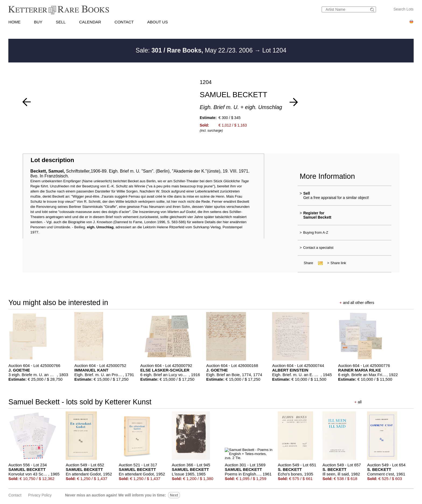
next (174, 495)
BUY (38, 22)
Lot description (52, 160)
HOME (14, 22)
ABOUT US (157, 22)
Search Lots (404, 9)
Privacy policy (40, 495)
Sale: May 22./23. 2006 (195, 50)
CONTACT (124, 22)
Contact (15, 495)
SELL (61, 22)
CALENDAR (90, 22)
